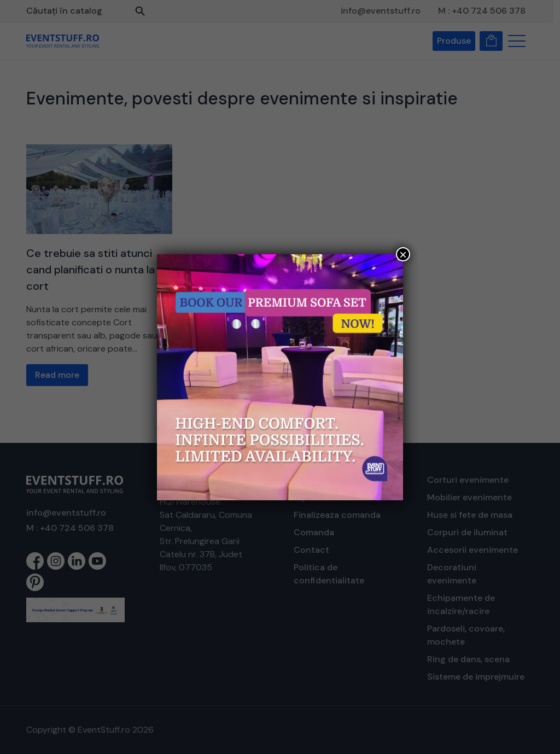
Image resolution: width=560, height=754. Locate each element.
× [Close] (403, 254)
